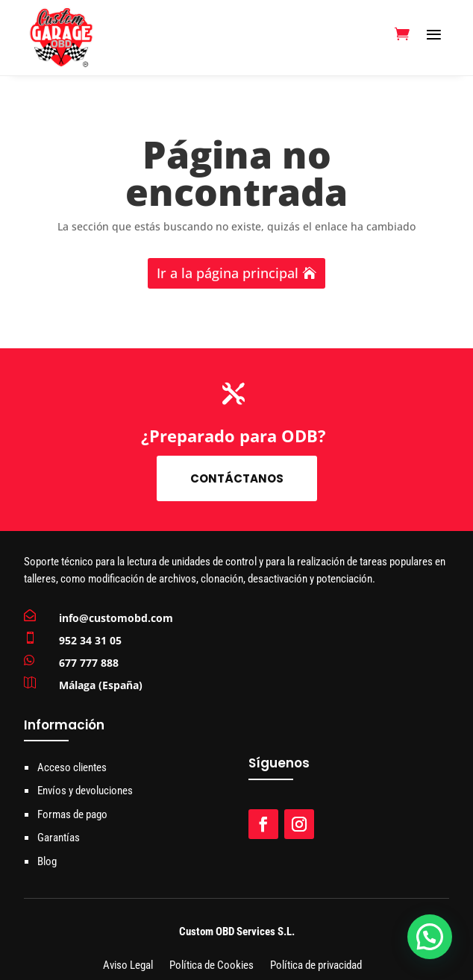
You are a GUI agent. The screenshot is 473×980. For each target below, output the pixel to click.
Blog (47, 861)
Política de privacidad (316, 966)
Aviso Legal (128, 966)
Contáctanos (237, 478)
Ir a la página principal (228, 273)
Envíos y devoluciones (85, 791)
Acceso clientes (72, 767)
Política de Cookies (212, 966)
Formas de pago (72, 814)
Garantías (59, 838)
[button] (430, 937)
